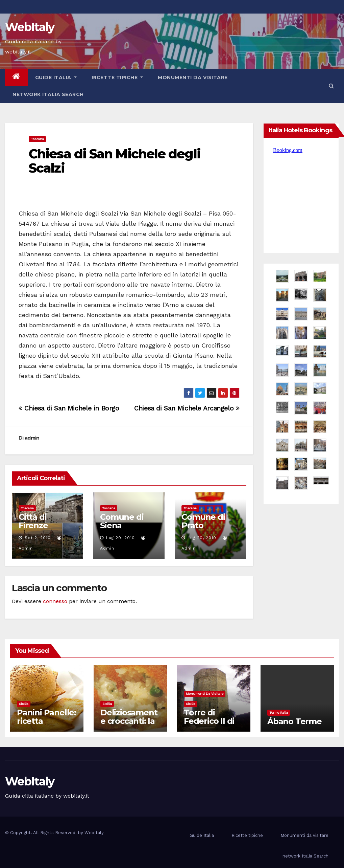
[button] (331, 86)
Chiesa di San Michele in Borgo (69, 408)
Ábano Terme (294, 721)
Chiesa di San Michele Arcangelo (187, 408)
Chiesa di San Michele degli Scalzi (115, 161)
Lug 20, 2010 (120, 538)
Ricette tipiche (117, 77)
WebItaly (30, 27)
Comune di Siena (122, 521)
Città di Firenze (33, 521)
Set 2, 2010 (38, 538)
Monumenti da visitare (193, 77)
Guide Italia (56, 77)
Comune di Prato (203, 521)
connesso (55, 601)
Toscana (37, 139)
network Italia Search (48, 94)
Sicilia (24, 704)
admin (32, 438)
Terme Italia (279, 713)
